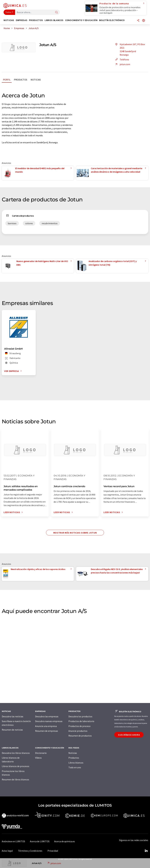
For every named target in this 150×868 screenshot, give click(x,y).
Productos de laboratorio (81, 721)
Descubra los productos (80, 716)
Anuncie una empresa (46, 726)
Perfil (7, 80)
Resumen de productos (80, 736)
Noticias (36, 80)
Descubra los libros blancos (16, 753)
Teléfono (122, 59)
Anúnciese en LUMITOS (13, 841)
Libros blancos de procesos (16, 766)
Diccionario (41, 753)
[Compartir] (138, 21)
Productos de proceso (79, 726)
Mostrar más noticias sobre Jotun (75, 533)
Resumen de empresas (47, 731)
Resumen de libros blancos (15, 779)
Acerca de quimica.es (65, 841)
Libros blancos (76, 763)
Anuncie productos (78, 731)
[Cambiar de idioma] (144, 21)
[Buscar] (56, 12)
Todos (9, 12)
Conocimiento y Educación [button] (81, 20)
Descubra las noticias (13, 716)
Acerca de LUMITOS (40, 841)
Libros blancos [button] (54, 20)
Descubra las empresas (47, 716)
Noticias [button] (9, 20)
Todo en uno (75, 767)
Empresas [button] (22, 20)
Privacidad (53, 851)
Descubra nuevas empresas (49, 721)
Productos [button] (36, 20)
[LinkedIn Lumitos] (146, 851)
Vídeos (38, 758)
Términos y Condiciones (30, 851)
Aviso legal (7, 851)
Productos (21, 80)
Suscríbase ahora (129, 735)
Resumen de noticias (12, 730)
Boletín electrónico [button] (112, 20)
